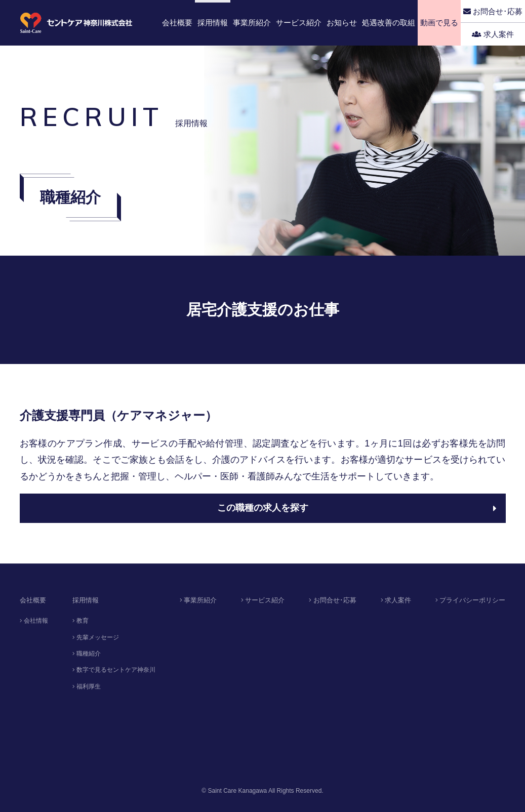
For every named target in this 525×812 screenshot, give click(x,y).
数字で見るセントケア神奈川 (114, 670)
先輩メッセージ (96, 637)
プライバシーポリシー (471, 600)
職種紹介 (87, 654)
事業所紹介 (198, 600)
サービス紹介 (263, 600)
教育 (80, 621)
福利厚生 (87, 686)
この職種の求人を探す (357, 508)
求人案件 (493, 34)
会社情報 (34, 621)
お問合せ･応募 (493, 11)
